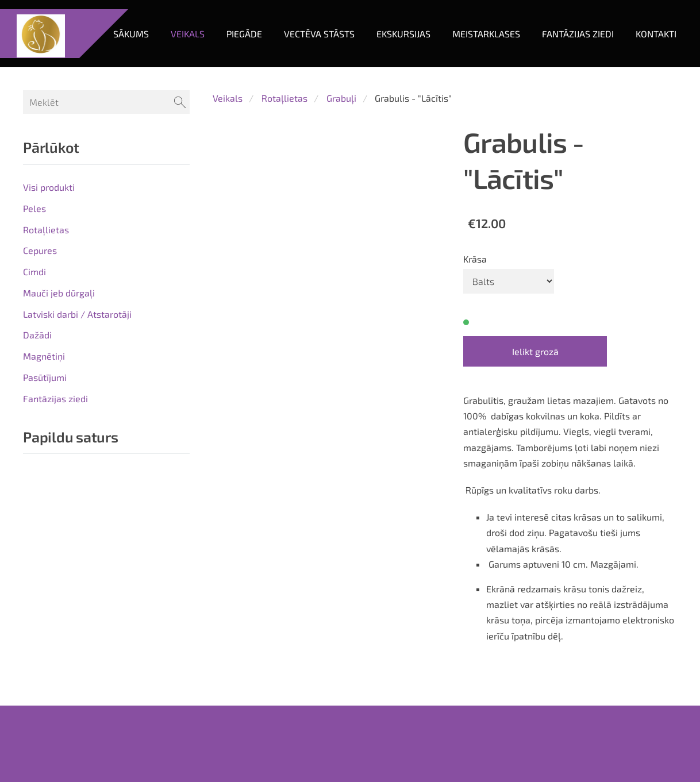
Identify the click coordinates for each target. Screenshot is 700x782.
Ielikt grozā (535, 382)
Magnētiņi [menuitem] (44, 386)
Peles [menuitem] (34, 239)
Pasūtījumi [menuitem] (45, 408)
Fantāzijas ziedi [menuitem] (569, 73)
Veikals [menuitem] (178, 73)
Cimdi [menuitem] (34, 302)
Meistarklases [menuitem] (477, 73)
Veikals (228, 128)
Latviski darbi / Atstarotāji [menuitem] (77, 344)
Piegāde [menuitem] (235, 73)
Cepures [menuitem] (40, 281)
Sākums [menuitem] (122, 73)
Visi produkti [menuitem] (49, 217)
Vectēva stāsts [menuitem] (310, 73)
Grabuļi (341, 128)
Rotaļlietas (284, 128)
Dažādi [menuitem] (37, 365)
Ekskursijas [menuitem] (394, 73)
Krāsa (475, 289)
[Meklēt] (106, 132)
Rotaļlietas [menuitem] (46, 259)
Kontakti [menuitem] (647, 73)
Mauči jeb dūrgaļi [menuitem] (59, 323)
